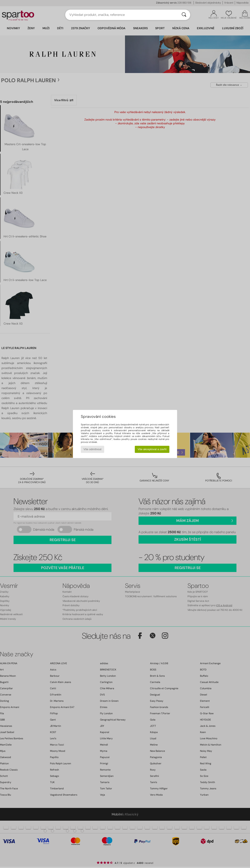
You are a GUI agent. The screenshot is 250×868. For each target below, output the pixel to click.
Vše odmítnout (92, 449)
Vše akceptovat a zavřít (152, 449)
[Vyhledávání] (184, 15)
